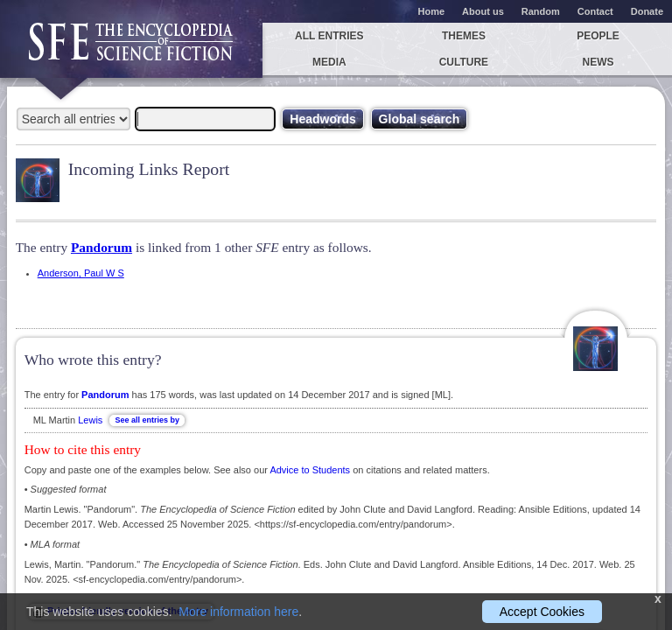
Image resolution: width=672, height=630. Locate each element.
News (598, 62)
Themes (464, 36)
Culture (464, 62)
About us (483, 11)
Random (541, 11)
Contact (595, 11)
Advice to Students (310, 470)
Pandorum (101, 247)
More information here (238, 612)
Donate (647, 11)
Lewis (90, 420)
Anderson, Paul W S (81, 273)
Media (329, 62)
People (598, 36)
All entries (329, 36)
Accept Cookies (542, 612)
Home (432, 11)
